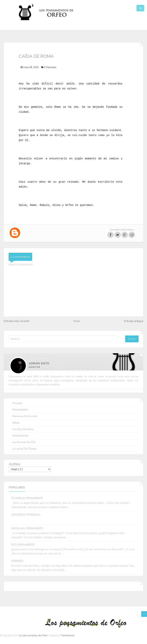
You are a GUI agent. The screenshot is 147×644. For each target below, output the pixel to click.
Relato (16, 423)
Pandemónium (20, 436)
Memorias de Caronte (25, 416)
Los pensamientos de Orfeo (33, 635)
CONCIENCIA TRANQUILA (26, 515)
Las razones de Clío (24, 442)
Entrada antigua (134, 321)
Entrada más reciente (17, 321)
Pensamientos (20, 410)
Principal (17, 403)
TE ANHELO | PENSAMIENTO (27, 498)
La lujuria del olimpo (24, 449)
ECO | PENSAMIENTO (23, 545)
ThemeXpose (67, 635)
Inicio (77, 321)
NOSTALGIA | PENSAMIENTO (27, 528)
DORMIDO (17, 561)
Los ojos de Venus (23, 429)
